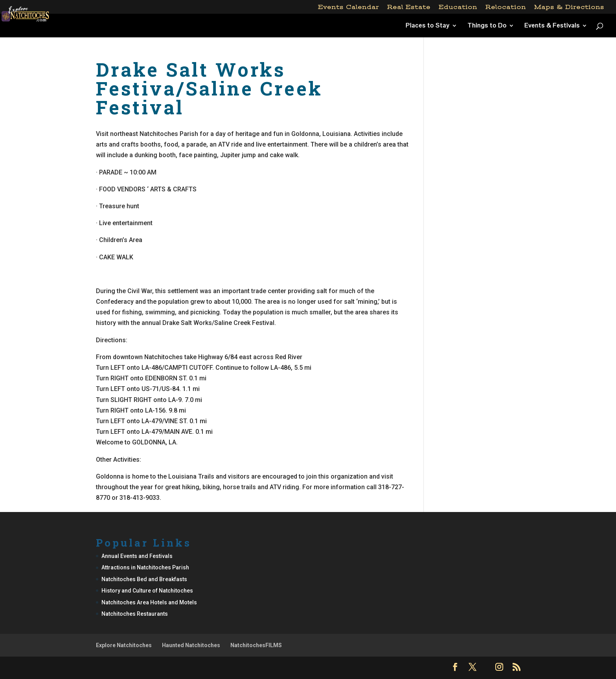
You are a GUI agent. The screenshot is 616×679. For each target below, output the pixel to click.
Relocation (506, 7)
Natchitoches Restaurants (135, 614)
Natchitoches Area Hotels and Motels (149, 602)
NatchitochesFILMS (256, 645)
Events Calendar (348, 7)
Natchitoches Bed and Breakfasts (144, 579)
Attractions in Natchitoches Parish (145, 567)
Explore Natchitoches (124, 645)
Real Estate (409, 7)
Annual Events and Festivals (137, 556)
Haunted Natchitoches (191, 645)
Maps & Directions (569, 7)
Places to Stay (428, 26)
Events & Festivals (552, 26)
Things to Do (487, 26)
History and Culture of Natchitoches (147, 591)
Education (458, 7)
